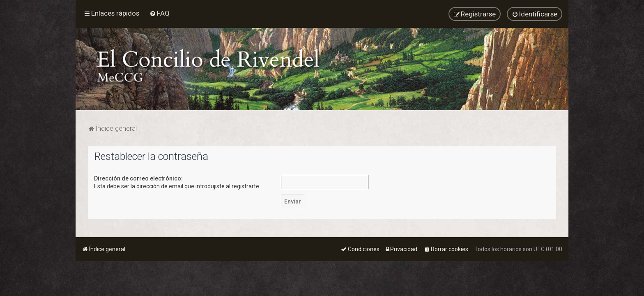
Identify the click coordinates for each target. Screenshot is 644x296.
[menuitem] (160, 13)
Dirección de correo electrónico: (138, 178)
